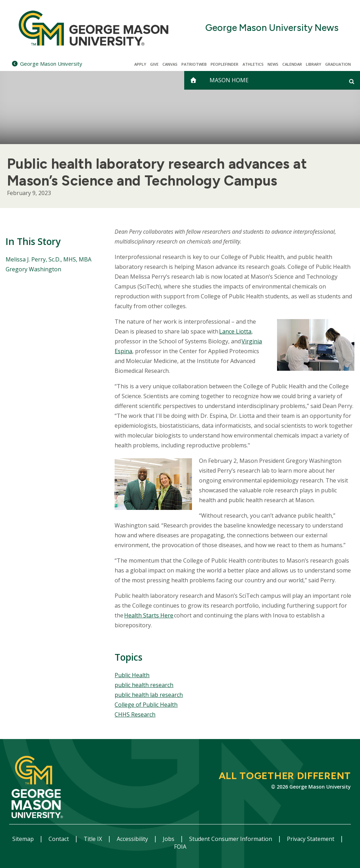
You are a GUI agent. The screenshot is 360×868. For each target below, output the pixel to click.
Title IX (94, 839)
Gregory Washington (33, 269)
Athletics (253, 64)
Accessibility (133, 839)
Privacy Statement (311, 839)
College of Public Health (146, 705)
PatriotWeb (194, 64)
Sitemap (24, 839)
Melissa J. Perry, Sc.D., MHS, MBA (49, 259)
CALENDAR (292, 64)
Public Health (132, 675)
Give (154, 64)
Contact (59, 839)
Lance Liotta (235, 331)
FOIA (180, 847)
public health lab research (149, 695)
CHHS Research (135, 714)
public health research (144, 685)
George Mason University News (272, 28)
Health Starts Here (149, 615)
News (273, 64)
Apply (140, 64)
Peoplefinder (224, 64)
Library (314, 64)
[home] (193, 80)
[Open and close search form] (352, 81)
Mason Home (229, 80)
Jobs (169, 839)
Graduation (338, 64)
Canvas (170, 64)
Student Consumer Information (231, 839)
